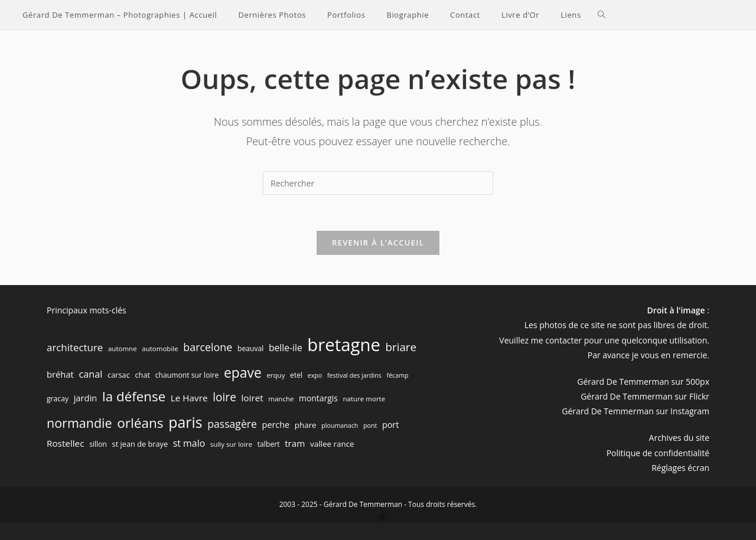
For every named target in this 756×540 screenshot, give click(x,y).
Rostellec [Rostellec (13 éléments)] (66, 443)
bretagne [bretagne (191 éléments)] (344, 345)
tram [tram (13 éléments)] (295, 443)
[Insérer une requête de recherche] (378, 183)
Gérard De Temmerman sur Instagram (636, 411)
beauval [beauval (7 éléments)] (250, 348)
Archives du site (679, 438)
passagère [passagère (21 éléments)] (232, 424)
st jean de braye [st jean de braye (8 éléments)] (140, 444)
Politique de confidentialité (658, 453)
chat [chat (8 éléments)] (142, 375)
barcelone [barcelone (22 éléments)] (208, 347)
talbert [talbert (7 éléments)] (269, 444)
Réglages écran (680, 468)
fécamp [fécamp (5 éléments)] (398, 375)
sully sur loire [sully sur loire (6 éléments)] (231, 444)
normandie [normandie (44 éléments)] (79, 423)
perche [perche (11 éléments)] (276, 425)
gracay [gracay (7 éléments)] (58, 399)
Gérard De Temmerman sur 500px (643, 382)
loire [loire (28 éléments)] (224, 397)
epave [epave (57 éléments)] (243, 373)
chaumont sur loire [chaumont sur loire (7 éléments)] (187, 375)
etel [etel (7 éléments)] (296, 375)
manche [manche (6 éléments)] (281, 399)
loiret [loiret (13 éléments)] (252, 398)
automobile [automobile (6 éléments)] (160, 348)
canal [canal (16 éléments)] (91, 374)
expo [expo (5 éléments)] (315, 375)
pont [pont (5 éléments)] (370, 426)
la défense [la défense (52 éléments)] (134, 396)
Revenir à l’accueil (378, 243)
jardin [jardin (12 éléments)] (86, 398)
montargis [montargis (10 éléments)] (318, 398)
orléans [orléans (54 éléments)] (140, 423)
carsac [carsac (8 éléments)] (119, 375)
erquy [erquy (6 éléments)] (276, 375)
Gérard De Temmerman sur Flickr (645, 396)
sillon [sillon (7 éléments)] (98, 444)
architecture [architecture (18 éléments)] (75, 347)
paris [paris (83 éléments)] (185, 422)
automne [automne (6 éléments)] (123, 348)
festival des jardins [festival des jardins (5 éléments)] (354, 375)
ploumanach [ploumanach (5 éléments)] (340, 426)
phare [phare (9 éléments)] (306, 425)
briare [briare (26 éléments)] (401, 347)
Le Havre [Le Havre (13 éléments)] (189, 398)
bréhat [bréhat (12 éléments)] (60, 374)
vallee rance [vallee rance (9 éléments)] (332, 444)
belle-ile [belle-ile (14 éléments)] (286, 348)
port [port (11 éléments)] (390, 425)
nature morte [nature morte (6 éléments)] (364, 399)
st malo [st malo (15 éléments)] (189, 443)
